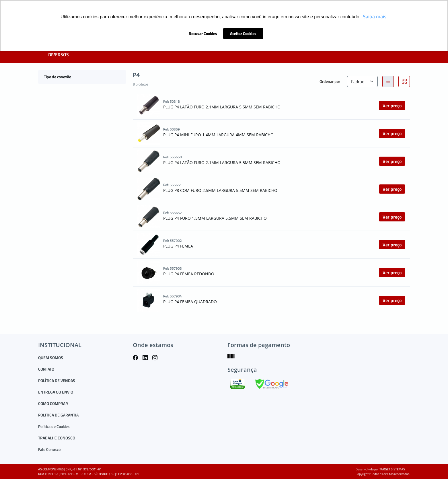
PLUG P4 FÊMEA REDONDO (189, 274)
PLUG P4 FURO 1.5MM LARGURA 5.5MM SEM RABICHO (215, 218)
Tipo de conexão (58, 77)
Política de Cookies (54, 426)
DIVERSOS (59, 54)
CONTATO (46, 369)
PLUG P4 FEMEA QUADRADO (190, 302)
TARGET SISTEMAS (392, 469)
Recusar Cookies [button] (203, 34)
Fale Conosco (49, 449)
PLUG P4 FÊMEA (178, 246)
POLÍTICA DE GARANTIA (58, 415)
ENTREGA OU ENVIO (56, 392)
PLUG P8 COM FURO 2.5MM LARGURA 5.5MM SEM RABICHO (220, 190)
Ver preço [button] (392, 106)
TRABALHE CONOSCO (57, 438)
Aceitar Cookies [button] (243, 34)
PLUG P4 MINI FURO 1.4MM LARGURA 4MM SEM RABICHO (218, 135)
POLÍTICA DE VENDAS (57, 380)
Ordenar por (330, 81)
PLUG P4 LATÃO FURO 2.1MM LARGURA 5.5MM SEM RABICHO (222, 107)
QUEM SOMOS (51, 358)
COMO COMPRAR (53, 403)
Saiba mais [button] (375, 16)
